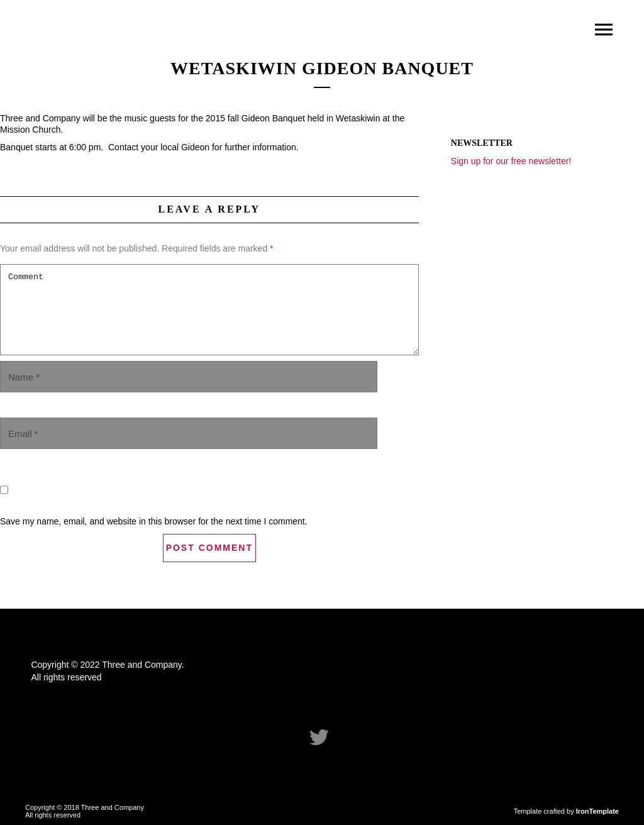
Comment (209, 310)
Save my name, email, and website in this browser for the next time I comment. (154, 521)
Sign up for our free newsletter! (511, 161)
